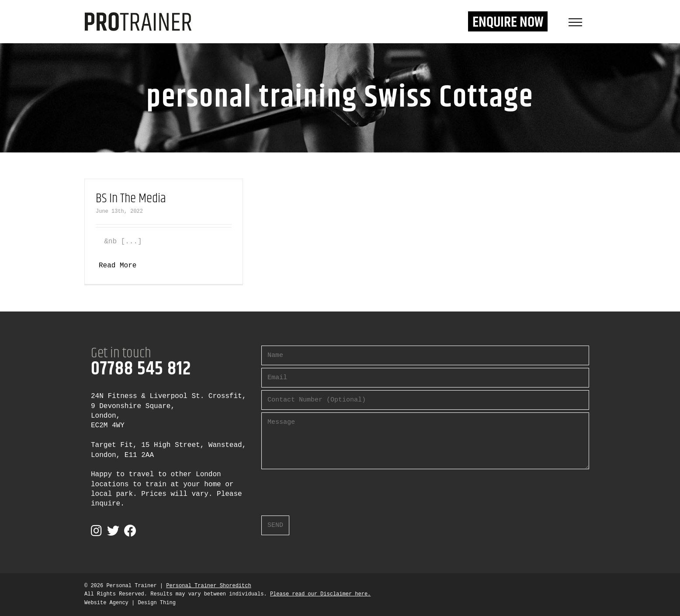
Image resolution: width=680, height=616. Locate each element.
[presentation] (328, 489)
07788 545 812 (141, 369)
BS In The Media (131, 199)
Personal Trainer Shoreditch (208, 586)
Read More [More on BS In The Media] (118, 266)
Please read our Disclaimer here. (320, 594)
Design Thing (156, 603)
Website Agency (106, 603)
